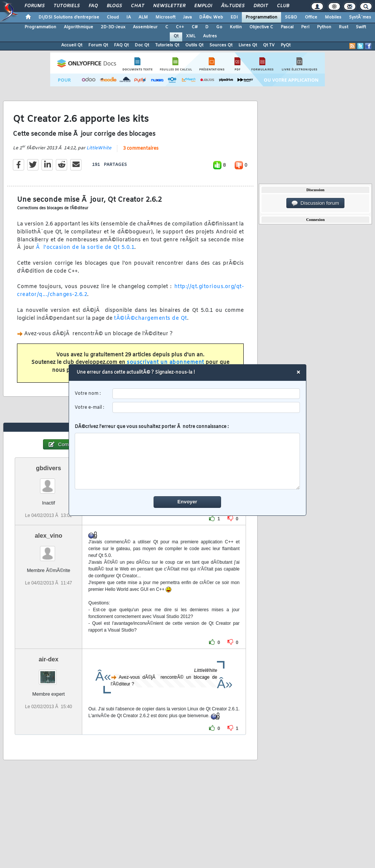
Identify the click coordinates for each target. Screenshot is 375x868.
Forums (35, 6)
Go (219, 27)
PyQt (286, 45)
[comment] (188, 462)
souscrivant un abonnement (165, 363)
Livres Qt (248, 45)
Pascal (287, 27)
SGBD (291, 17)
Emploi (203, 6)
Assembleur (145, 27)
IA (129, 17)
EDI (234, 17)
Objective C (261, 27)
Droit (261, 6)
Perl (305, 27)
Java (187, 17)
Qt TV (269, 45)
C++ (180, 27)
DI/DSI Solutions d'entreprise (69, 17)
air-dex (48, 659)
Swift (361, 27)
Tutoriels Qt (167, 45)
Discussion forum (315, 203)
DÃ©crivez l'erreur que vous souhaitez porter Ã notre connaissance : (188, 457)
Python (324, 27)
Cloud (113, 17)
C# (195, 27)
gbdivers (48, 468)
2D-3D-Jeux (113, 27)
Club (283, 6)
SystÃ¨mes (360, 17)
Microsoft (165, 17)
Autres (210, 36)
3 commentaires (141, 149)
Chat (138, 6)
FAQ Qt (121, 45)
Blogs (114, 6)
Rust (343, 27)
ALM (143, 17)
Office (311, 17)
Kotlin (236, 27)
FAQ (93, 6)
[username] (207, 394)
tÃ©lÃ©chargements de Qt (151, 318)
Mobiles (333, 17)
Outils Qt (194, 45)
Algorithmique (78, 27)
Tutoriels (67, 6)
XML (191, 36)
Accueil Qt (72, 45)
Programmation (261, 17)
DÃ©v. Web (211, 17)
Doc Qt (142, 45)
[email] (207, 408)
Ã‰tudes (233, 6)
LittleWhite (99, 148)
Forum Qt (98, 45)
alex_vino (48, 536)
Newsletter (169, 6)
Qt (176, 36)
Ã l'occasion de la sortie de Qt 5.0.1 (85, 248)
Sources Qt (221, 45)
